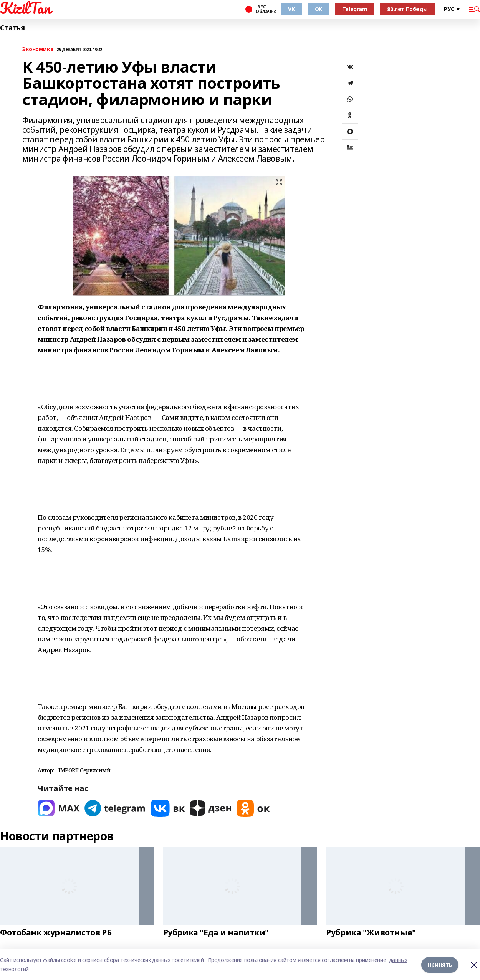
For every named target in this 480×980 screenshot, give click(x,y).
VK (291, 9)
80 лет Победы (407, 9)
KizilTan (25, 8)
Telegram (355, 9)
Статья (12, 28)
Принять (440, 964)
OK (319, 9)
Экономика (38, 49)
